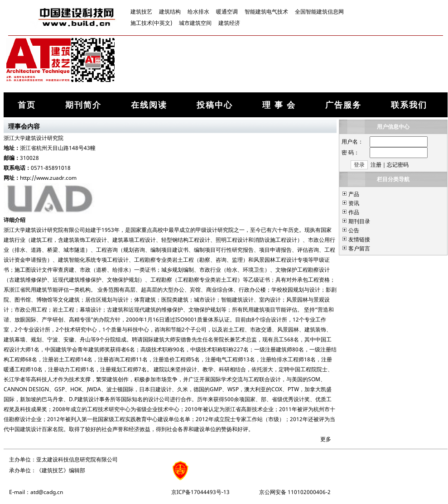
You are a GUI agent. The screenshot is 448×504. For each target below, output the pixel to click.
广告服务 (343, 105)
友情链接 (359, 239)
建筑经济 (229, 23)
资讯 (354, 203)
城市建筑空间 (195, 23)
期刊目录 (359, 221)
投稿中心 (215, 105)
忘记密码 (398, 165)
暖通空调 (227, 12)
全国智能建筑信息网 (319, 12)
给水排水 (198, 12)
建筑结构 (170, 12)
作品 (354, 212)
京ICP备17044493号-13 (200, 492)
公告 (354, 230)
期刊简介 (83, 105)
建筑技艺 (141, 12)
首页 (27, 105)
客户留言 (359, 248)
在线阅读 (149, 105)
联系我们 (409, 105)
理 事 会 (279, 105)
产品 (354, 194)
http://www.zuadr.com (48, 178)
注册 (376, 165)
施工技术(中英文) (151, 23)
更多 (326, 439)
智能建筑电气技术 (266, 12)
